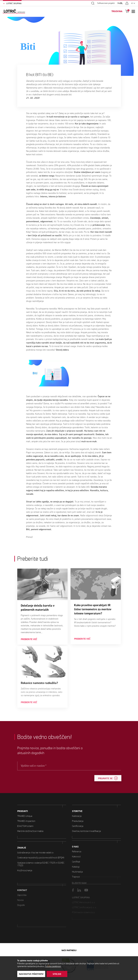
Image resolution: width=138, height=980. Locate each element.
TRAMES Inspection (26, 815)
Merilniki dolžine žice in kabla (30, 825)
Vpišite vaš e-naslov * (43, 766)
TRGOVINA (117, 11)
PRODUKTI (23, 805)
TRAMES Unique (25, 810)
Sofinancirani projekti (106, 3)
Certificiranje (78, 812)
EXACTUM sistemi (25, 820)
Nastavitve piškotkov (31, 974)
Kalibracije (77, 802)
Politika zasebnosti (53, 966)
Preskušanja (78, 807)
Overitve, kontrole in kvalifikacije (86, 817)
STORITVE (77, 797)
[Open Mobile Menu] (133, 11)
